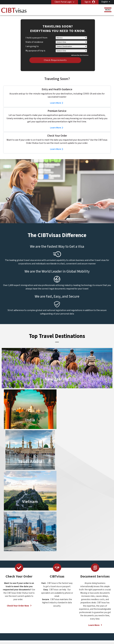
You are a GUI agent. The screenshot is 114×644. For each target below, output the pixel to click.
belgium (37, 591)
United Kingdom (41, 620)
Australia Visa (65, 591)
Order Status (14, 601)
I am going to (32, 42)
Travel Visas (14, 588)
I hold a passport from (36, 33)
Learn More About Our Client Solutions (25, 630)
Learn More (56, 99)
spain (47, 613)
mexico (48, 607)
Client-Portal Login (63, 2)
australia (38, 587)
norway (48, 610)
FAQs (50, 630)
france (37, 600)
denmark (38, 597)
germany (49, 600)
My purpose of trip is (35, 46)
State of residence (34, 38)
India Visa (63, 588)
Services (12, 597)
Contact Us (89, 588)
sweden (37, 617)
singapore (38, 613)
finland (48, 597)
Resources (13, 594)
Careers (48, 633)
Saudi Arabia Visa (66, 594)
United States (51, 620)
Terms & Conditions (83, 630)
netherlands (39, 610)
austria (48, 587)
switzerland (50, 617)
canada (37, 594)
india (36, 607)
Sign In (88, 2)
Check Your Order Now (18, 520)
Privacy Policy (63, 630)
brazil (47, 591)
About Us (13, 584)
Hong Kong (39, 604)
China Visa (63, 584)
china (47, 594)
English (105, 2)
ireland (48, 604)
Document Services (17, 591)
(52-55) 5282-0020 (92, 584)
